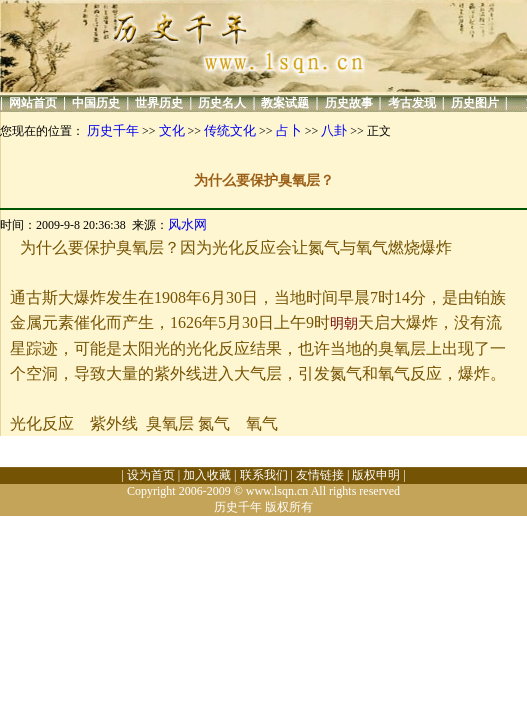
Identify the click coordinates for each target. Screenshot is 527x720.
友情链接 (320, 475)
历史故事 (349, 103)
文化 (172, 130)
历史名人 (222, 103)
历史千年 (113, 130)
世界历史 (159, 103)
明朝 (344, 323)
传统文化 (230, 130)
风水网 (187, 224)
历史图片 (475, 103)
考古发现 (412, 103)
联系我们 (264, 475)
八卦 (334, 130)
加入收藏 (207, 475)
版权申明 (376, 475)
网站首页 (33, 103)
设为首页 (151, 475)
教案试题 (285, 103)
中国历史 (96, 103)
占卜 (289, 130)
